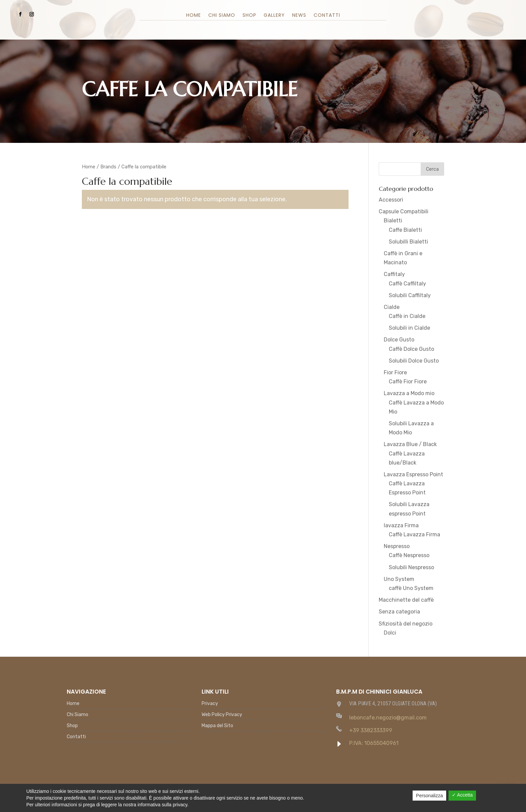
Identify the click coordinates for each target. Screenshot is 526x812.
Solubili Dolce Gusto (414, 361)
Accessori (391, 200)
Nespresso (397, 546)
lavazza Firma (401, 525)
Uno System (399, 579)
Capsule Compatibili (404, 211)
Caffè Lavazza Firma (414, 534)
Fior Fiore (395, 372)
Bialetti (393, 221)
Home (194, 16)
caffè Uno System (411, 588)
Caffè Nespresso (409, 555)
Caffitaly (394, 274)
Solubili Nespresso (411, 567)
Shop (249, 16)
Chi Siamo (222, 16)
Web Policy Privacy (222, 715)
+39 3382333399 (371, 730)
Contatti (327, 16)
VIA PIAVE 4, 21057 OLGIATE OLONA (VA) (393, 703)
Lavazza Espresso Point (413, 474)
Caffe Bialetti (405, 230)
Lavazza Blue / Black (410, 444)
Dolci (390, 633)
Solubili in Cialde (409, 328)
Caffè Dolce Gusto (411, 349)
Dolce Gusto (399, 340)
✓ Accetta (462, 795)
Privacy (210, 704)
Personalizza (429, 796)
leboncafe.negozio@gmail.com (388, 718)
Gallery (274, 16)
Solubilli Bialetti (408, 242)
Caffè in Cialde (407, 316)
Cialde (392, 307)
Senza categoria (399, 612)
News (299, 16)
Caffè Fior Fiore (408, 382)
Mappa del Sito (217, 726)
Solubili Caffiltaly (410, 295)
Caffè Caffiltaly (407, 284)
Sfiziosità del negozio (406, 624)
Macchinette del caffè (406, 600)
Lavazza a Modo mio (409, 393)
